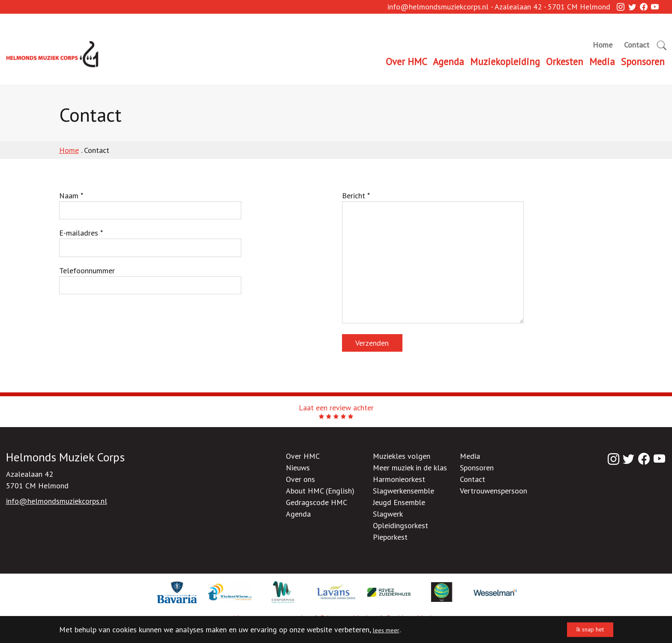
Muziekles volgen (402, 456)
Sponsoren (643, 61)
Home (603, 45)
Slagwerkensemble (403, 491)
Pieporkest (390, 537)
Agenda (448, 61)
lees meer (389, 630)
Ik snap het (582, 630)
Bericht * (433, 257)
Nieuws (298, 468)
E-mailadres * (150, 242)
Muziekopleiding (505, 61)
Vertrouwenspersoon (493, 491)
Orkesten (565, 61)
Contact (637, 45)
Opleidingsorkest (400, 525)
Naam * (150, 205)
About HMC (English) (320, 491)
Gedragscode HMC (316, 502)
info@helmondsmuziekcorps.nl (438, 12)
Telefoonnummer (150, 280)
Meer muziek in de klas (410, 468)
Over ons (300, 479)
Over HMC (406, 61)
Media (602, 61)
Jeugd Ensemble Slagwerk (399, 508)
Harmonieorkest (399, 479)
